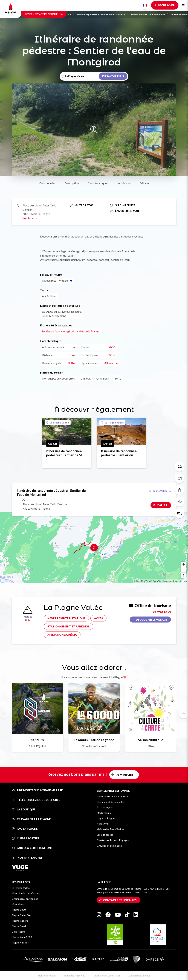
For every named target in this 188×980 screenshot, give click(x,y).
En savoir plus (113, 76)
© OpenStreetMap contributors (165, 581)
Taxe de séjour (105, 807)
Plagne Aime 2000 (22, 937)
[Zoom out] (184, 570)
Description (72, 183)
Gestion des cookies (139, 976)
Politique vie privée (75, 976)
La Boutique (24, 809)
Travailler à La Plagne (31, 819)
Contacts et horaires (120, 900)
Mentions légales (47, 976)
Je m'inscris (125, 775)
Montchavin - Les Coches (26, 893)
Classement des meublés (111, 802)
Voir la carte (30, 218)
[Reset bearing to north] (184, 575)
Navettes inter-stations (66, 618)
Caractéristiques (98, 183)
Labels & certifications (32, 848)
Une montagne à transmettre (37, 790)
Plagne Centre (20, 921)
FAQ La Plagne (25, 829)
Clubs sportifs (26, 838)
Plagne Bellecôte (21, 915)
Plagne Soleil (19, 926)
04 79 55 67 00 (82, 205)
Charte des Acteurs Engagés (113, 840)
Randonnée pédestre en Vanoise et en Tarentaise (102, 14)
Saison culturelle (151, 740)
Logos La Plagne (106, 818)
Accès (98, 618)
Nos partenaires (27, 858)
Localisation (124, 183)
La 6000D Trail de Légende (94, 740)
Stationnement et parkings (68, 626)
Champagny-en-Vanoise (25, 899)
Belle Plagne (19, 932)
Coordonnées (48, 183)
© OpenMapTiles (142, 581)
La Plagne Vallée (58, 423)
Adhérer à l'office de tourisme (113, 796)
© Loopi (183, 581)
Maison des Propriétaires (111, 829)
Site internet (123, 205)
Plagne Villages (20, 943)
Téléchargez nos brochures (36, 800)
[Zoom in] (184, 564)
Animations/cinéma (62, 635)
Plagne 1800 (19, 910)
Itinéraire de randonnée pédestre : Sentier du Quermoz (119, 453)
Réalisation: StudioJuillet (106, 976)
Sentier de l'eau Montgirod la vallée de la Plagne (71, 331)
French (145, 5)
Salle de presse (105, 835)
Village (144, 183)
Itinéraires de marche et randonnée (149, 14)
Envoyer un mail (125, 211)
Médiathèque (104, 813)
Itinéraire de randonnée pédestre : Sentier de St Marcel (64, 453)
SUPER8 (37, 740)
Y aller (162, 505)
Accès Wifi (103, 824)
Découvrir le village (152, 620)
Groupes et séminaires (109, 846)
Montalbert (18, 904)
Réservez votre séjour (44, 14)
